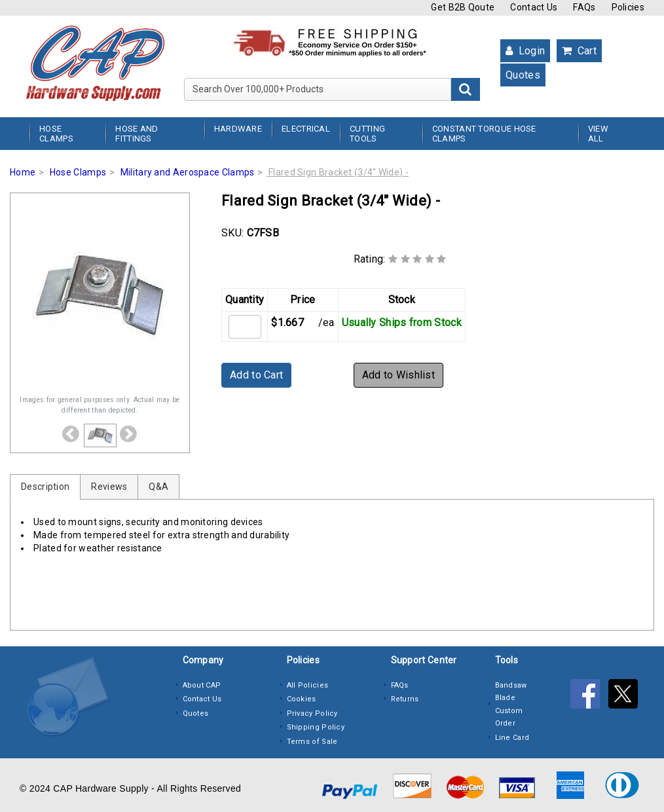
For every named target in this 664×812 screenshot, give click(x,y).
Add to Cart (256, 375)
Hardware (238, 129)
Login (525, 51)
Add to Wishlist (399, 375)
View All (598, 134)
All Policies (308, 685)
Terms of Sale (312, 742)
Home (23, 172)
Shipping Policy (316, 727)
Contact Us (534, 7)
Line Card (512, 738)
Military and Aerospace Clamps (188, 172)
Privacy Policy (312, 713)
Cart (579, 51)
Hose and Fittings (137, 134)
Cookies (302, 699)
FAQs (584, 7)
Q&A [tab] (158, 487)
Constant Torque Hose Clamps (484, 134)
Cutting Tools (367, 134)
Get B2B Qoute (463, 7)
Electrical (306, 129)
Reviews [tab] (109, 487)
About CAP (202, 685)
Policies (628, 7)
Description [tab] (45, 487)
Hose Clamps (56, 134)
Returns (405, 699)
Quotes (523, 75)
